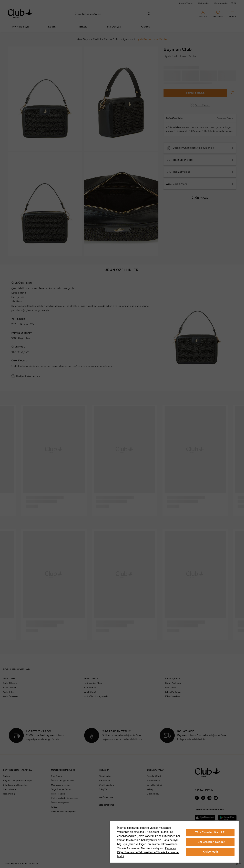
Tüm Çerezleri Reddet (210, 842)
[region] (174, 842)
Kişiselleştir (210, 852)
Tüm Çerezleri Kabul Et (210, 832)
